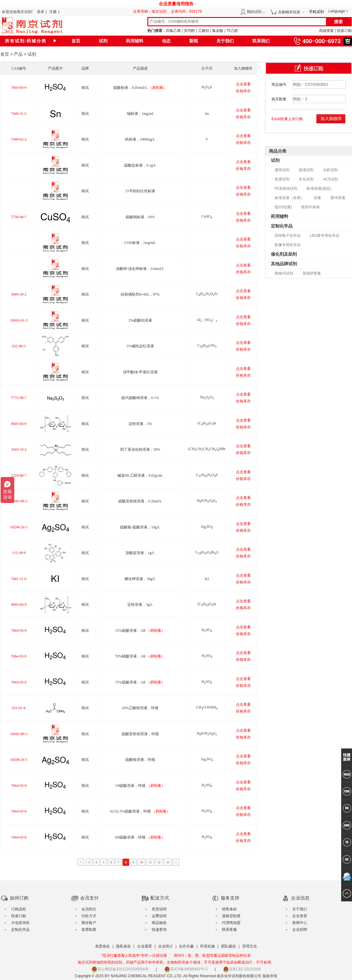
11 (150, 862)
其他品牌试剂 (284, 264)
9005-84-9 (19, 424)
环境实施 (207, 946)
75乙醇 (232, 31)
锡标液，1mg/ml (140, 114)
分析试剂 (330, 170)
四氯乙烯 (173, 31)
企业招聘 (300, 930)
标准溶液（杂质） (289, 198)
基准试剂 (306, 170)
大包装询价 (20, 923)
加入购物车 (331, 119)
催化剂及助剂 (284, 254)
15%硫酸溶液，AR (140, 631)
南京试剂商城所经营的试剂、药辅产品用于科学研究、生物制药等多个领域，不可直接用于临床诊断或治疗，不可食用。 (176, 962)
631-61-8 (19, 708)
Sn (207, 114)
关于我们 (225, 41)
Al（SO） (207, 320)
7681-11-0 (19, 579)
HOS (207, 87)
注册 (53, 12)
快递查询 (159, 930)
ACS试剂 (330, 179)
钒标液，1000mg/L (140, 139)
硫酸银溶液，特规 (140, 760)
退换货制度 (231, 916)
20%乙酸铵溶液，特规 (140, 708)
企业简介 (166, 946)
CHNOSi (207, 294)
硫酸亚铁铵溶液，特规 (140, 734)
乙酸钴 (204, 31)
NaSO (207, 397)
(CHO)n (207, 423)
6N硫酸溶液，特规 (140, 837)
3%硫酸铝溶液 (140, 320)
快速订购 (344, 31)
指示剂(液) (283, 207)
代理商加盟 (231, 923)
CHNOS (207, 475)
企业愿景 (145, 946)
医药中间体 (311, 207)
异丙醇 (189, 31)
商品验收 (159, 923)
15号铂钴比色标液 (140, 191)
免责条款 (102, 946)
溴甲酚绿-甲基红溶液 (140, 372)
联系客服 (229, 930)
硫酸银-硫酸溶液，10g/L (140, 527)
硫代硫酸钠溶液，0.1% (140, 398)
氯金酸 (218, 31)
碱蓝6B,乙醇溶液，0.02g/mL (140, 475)
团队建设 (228, 946)
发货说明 (159, 909)
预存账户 (89, 923)
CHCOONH (207, 707)
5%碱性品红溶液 (140, 346)
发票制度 (89, 930)
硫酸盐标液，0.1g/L (140, 165)
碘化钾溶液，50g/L (140, 579)
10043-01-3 (19, 320)
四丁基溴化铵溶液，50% (140, 449)
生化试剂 (306, 179)
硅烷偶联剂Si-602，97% (140, 294)
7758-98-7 (19, 217)
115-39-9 (19, 553)
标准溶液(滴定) (319, 189)
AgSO (207, 527)
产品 (18, 54)
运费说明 (159, 916)
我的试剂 (254, 12)
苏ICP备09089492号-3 (186, 969)
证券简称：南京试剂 (151, 11)
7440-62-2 (19, 139)
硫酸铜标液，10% (140, 217)
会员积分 (89, 909)
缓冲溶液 (338, 198)
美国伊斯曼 (312, 273)
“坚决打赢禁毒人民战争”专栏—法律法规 (134, 956)
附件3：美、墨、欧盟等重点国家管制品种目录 (213, 956)
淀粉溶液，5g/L (140, 605)
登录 (41, 12)
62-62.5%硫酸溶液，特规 (140, 811)
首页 (76, 41)
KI (207, 579)
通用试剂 (282, 170)
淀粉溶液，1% (140, 424)
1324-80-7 (19, 475)
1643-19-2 (19, 449)
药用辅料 (135, 41)
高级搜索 (326, 31)
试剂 (103, 41)
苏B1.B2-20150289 (242, 969)
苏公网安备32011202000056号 (120, 969)
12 (159, 862)
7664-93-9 (19, 88)
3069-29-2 (19, 294)
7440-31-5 (19, 114)
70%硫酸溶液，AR (140, 656)
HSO (207, 630)
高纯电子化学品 (288, 236)
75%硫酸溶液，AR (140, 682)
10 (141, 862)
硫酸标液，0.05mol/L (140, 88)
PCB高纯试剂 (286, 189)
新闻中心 (300, 923)
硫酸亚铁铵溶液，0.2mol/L (140, 501)
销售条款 (229, 909)
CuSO (207, 216)
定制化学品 (282, 226)
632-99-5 (19, 346)
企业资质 (300, 916)
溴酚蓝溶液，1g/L (140, 553)
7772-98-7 (19, 398)
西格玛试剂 (284, 273)
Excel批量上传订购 (287, 119)
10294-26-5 (19, 527)
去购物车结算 (289, 12)
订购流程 (19, 909)
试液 (317, 198)
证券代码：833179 (186, 11)
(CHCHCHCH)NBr (207, 449)
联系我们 (261, 41)
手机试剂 (316, 12)
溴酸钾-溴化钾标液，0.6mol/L (140, 269)
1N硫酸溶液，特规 (140, 786)
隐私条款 (124, 946)
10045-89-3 (19, 501)
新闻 (193, 41)
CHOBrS (207, 552)
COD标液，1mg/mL (140, 243)
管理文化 (250, 946)
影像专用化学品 (288, 245)
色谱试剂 (282, 179)
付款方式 (89, 916)
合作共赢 (186, 946)
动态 (166, 41)
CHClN (207, 345)
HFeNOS (207, 501)
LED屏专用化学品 (325, 236)
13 (168, 862)
